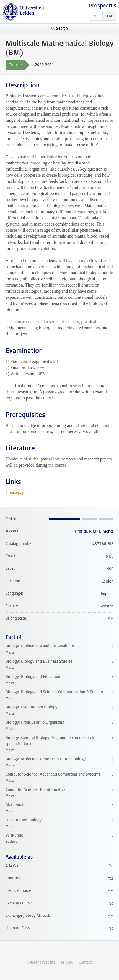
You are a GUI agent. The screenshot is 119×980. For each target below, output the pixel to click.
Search (62, 28)
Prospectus (103, 6)
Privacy (67, 962)
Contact (85, 962)
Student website (41, 962)
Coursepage (16, 492)
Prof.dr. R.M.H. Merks (94, 531)
